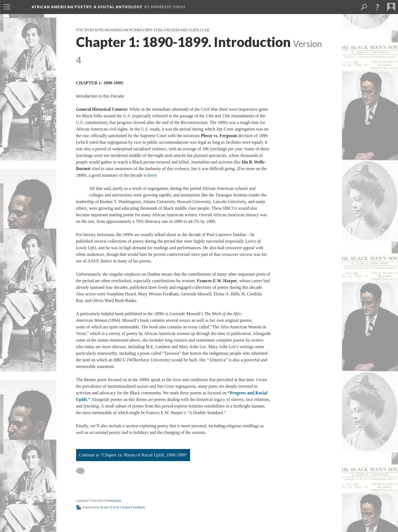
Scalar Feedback (133, 507)
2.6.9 (114, 507)
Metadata (114, 501)
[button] (377, 7)
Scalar (105, 507)
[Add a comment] (83, 471)
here (151, 175)
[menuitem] (7, 7)
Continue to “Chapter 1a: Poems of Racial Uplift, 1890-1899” (133, 455)
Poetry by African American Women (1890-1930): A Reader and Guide (138, 30)
